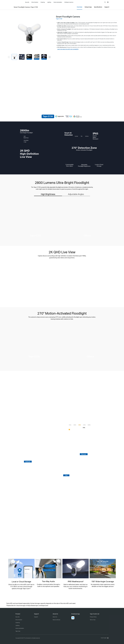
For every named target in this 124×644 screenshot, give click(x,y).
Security (17, 617)
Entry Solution (19, 620)
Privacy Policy (93, 617)
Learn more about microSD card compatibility (68, 49)
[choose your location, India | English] (104, 638)
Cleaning (18, 623)
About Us (55, 617)
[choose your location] (108, 2)
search (105, 2)
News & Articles (56, 620)
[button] (50, 57)
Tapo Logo (18, 2)
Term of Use (93, 620)
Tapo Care (18, 631)
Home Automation (20, 628)
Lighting (17, 625)
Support (36, 617)
